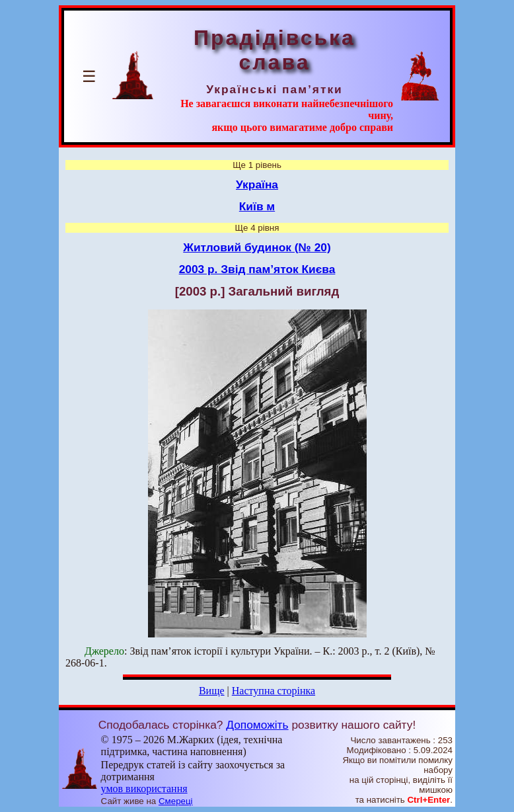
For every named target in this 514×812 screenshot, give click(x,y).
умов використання (144, 789)
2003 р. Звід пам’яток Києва (257, 269)
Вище (212, 691)
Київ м (257, 206)
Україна (257, 184)
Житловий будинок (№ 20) (257, 247)
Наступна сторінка (274, 691)
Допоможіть (257, 725)
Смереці (176, 801)
